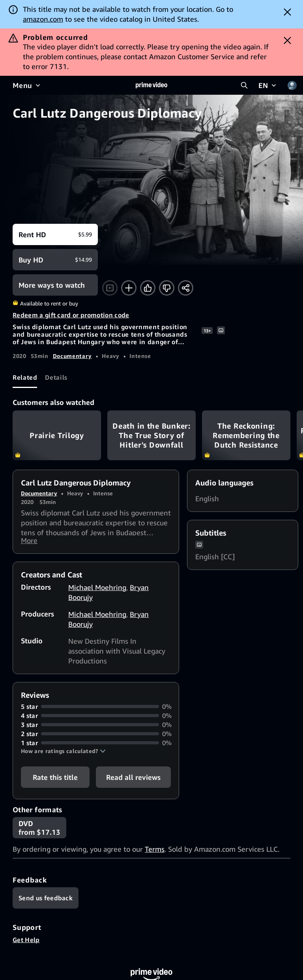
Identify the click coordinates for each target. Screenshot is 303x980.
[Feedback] (46, 900)
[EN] (268, 85)
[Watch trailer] (110, 288)
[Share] (186, 288)
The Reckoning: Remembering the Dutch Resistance (246, 435)
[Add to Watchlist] (129, 288)
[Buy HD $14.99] (55, 260)
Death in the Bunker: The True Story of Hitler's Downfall (151, 435)
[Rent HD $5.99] (55, 234)
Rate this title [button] (55, 779)
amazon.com (43, 19)
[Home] (151, 85)
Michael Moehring (97, 589)
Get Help (26, 942)
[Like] (148, 288)
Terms (155, 851)
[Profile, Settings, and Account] (292, 85)
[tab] (25, 377)
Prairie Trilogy (57, 435)
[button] (63, 753)
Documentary (72, 356)
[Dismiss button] (287, 12)
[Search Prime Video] (244, 85)
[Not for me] (167, 288)
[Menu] (27, 85)
